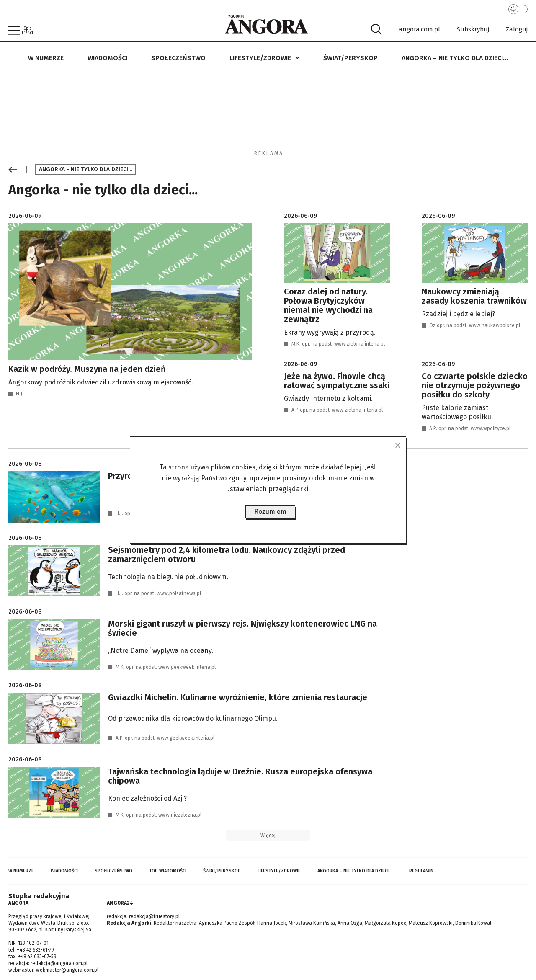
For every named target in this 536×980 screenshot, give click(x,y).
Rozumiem (270, 512)
